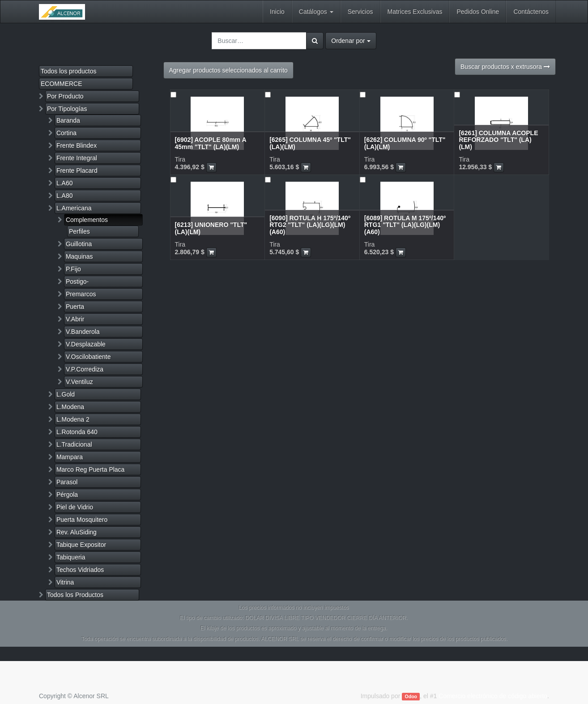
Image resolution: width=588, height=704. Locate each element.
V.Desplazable (86, 344)
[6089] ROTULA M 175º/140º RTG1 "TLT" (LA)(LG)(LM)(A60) (405, 225)
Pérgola (67, 495)
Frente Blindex (77, 145)
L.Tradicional (74, 444)
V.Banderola (83, 332)
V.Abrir (75, 319)
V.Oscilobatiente (88, 357)
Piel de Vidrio (75, 507)
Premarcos (81, 294)
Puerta (75, 307)
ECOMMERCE (62, 84)
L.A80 (65, 196)
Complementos (87, 220)
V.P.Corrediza (85, 369)
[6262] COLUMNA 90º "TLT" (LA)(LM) (405, 143)
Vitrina (65, 582)
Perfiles (79, 231)
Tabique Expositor (81, 545)
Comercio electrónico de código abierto (493, 696)
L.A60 (65, 183)
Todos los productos (69, 71)
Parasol (67, 482)
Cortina (66, 133)
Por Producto (65, 96)
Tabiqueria (71, 557)
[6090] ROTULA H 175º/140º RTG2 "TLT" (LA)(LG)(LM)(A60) (310, 225)
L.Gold (66, 394)
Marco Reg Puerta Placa (91, 469)
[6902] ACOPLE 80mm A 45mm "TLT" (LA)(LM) (211, 143)
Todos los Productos (75, 595)
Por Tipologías (67, 109)
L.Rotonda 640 (77, 432)
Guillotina (79, 244)
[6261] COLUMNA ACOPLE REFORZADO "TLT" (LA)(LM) (498, 140)
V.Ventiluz (79, 382)
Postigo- (77, 282)
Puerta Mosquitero (82, 520)
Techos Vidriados (80, 570)
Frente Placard (77, 171)
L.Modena (70, 407)
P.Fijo (73, 269)
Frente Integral (77, 158)
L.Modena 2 (73, 419)
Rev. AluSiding (77, 532)
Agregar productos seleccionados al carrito (228, 70)
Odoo (411, 696)
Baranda (68, 120)
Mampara (70, 457)
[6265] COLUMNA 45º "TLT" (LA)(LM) (310, 143)
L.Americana (74, 208)
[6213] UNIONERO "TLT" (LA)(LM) (211, 228)
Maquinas (79, 256)
